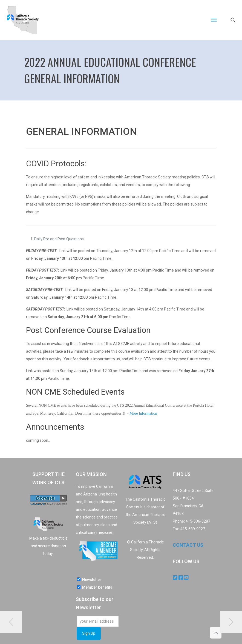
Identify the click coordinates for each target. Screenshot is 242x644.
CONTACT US (188, 545)
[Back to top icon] (216, 633)
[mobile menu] (214, 20)
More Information (143, 413)
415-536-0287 (198, 521)
